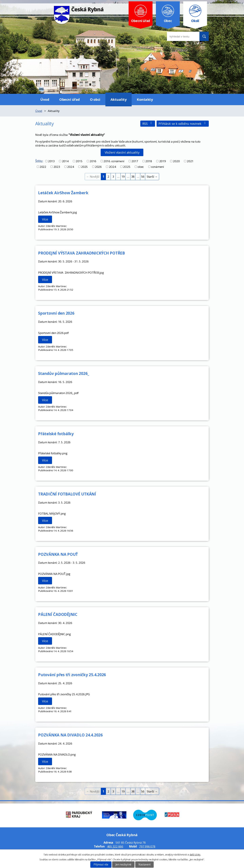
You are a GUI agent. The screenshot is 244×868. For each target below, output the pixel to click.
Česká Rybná (79, 9)
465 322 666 (115, 846)
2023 (57, 167)
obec (141, 167)
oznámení (158, 167)
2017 (135, 161)
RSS (148, 124)
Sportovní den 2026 (56, 313)
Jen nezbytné (123, 865)
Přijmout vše (101, 865)
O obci (95, 99)
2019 (163, 161)
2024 (71, 167)
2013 (51, 161)
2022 (43, 167)
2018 (149, 161)
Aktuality (119, 99)
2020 (176, 161)
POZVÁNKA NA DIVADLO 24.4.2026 (70, 735)
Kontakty (145, 99)
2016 (93, 161)
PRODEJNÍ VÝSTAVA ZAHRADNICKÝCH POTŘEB (82, 253)
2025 (84, 167)
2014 (65, 161)
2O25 (127, 167)
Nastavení (144, 865)
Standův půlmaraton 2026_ (64, 373)
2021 (190, 161)
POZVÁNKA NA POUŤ (58, 554)
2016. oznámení (114, 161)
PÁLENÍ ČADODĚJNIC (58, 614)
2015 (79, 161)
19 (123, 177)
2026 (98, 167)
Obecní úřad (70, 99)
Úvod (45, 99)
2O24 (113, 167)
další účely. (195, 855)
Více (45, 219)
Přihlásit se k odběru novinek (183, 124)
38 (133, 177)
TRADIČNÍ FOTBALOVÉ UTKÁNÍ (67, 494)
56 (143, 177)
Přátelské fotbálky (56, 434)
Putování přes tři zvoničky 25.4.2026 (72, 675)
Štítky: (39, 161)
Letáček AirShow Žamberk (63, 193)
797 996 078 (147, 846)
